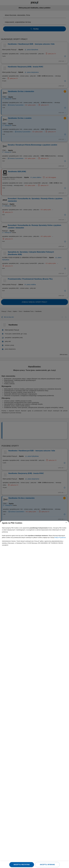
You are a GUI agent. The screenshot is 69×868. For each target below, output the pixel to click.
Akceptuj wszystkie (22, 865)
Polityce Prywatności (60, 538)
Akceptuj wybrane (47, 865)
